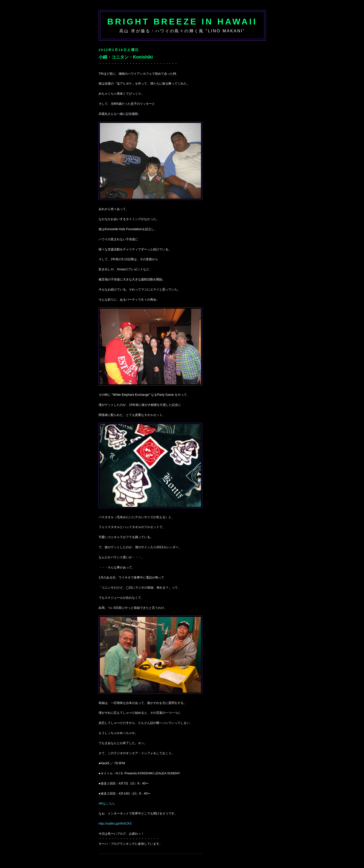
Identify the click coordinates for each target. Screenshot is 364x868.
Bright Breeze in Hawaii (182, 22)
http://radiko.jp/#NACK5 (115, 824)
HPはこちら (107, 804)
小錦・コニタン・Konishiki (126, 57)
